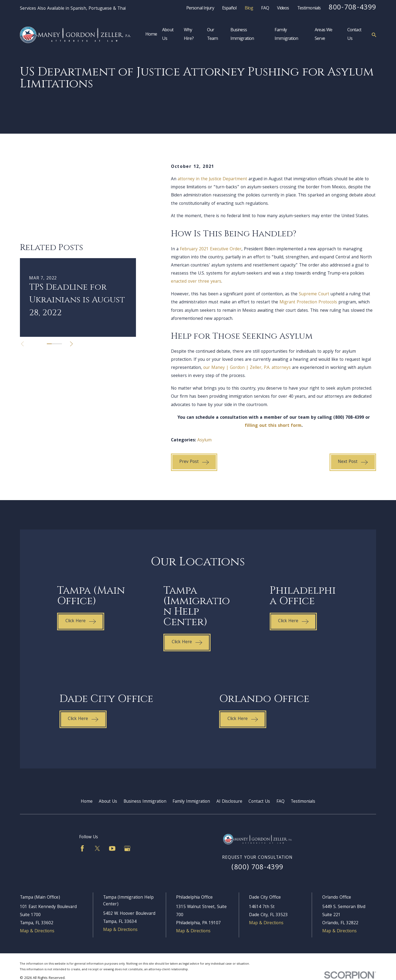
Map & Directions (37, 931)
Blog (249, 9)
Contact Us (259, 802)
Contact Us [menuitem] (354, 35)
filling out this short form (273, 426)
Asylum (204, 440)
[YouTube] (112, 848)
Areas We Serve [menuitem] (323, 35)
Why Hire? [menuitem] (189, 35)
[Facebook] (82, 848)
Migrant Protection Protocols (308, 302)
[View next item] (71, 291)
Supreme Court (314, 294)
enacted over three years (196, 282)
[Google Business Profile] (127, 848)
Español (229, 9)
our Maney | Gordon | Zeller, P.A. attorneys (247, 368)
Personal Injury (200, 9)
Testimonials (309, 9)
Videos (283, 9)
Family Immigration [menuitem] (286, 35)
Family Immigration (191, 802)
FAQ (265, 9)
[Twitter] (97, 848)
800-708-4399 (352, 8)
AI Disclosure (229, 802)
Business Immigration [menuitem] (242, 35)
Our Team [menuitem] (213, 35)
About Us (108, 802)
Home (87, 802)
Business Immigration (145, 802)
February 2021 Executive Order (211, 249)
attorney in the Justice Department (212, 179)
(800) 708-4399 (257, 868)
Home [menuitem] (151, 35)
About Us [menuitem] (168, 35)
